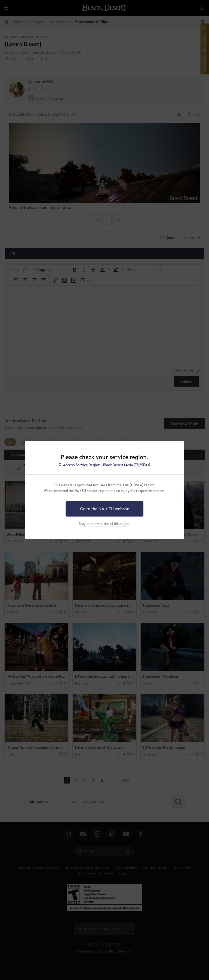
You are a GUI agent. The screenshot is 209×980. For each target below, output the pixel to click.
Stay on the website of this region (105, 524)
